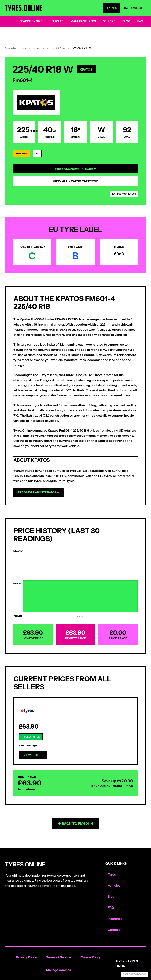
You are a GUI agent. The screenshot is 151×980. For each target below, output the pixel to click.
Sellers (109, 21)
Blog (126, 21)
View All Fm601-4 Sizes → (75, 168)
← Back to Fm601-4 (75, 824)
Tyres (112, 8)
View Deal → (33, 755)
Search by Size (31, 21)
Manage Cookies (58, 970)
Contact (114, 930)
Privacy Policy (26, 957)
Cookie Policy (91, 957)
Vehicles (56, 21)
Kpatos (39, 48)
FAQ (140, 21)
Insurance (134, 8)
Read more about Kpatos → (39, 492)
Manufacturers (83, 21)
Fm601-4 (58, 48)
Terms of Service (59, 957)
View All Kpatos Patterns (75, 181)
